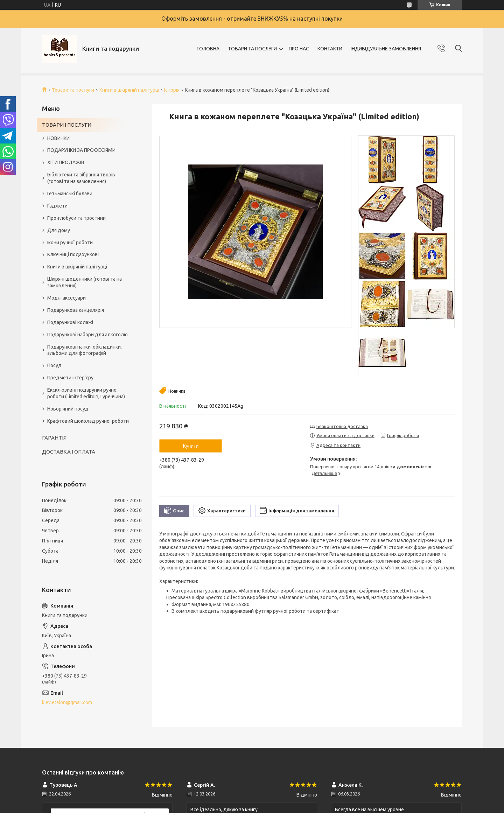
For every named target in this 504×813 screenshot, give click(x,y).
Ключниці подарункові (73, 254)
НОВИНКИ (58, 138)
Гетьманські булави (70, 194)
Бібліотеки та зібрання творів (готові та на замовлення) (81, 178)
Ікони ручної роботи (70, 243)
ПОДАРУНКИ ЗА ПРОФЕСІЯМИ (81, 150)
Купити (191, 446)
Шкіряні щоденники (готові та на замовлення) (85, 282)
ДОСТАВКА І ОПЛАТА (69, 452)
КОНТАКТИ (330, 49)
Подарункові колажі (70, 322)
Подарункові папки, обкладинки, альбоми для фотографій (85, 350)
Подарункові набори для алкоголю (87, 335)
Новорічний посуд (68, 409)
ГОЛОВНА (208, 49)
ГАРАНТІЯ (54, 438)
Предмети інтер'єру (70, 378)
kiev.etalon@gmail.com (67, 702)
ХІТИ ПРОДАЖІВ (66, 162)
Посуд (54, 365)
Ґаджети (57, 206)
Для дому (59, 230)
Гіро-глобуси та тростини (76, 218)
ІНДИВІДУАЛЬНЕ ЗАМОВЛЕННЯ (386, 49)
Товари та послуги (73, 90)
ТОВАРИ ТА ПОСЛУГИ (252, 49)
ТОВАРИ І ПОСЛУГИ (67, 125)
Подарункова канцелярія (76, 310)
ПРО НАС (299, 49)
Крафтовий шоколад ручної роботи (88, 421)
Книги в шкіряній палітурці (129, 90)
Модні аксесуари (66, 298)
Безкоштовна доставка (342, 426)
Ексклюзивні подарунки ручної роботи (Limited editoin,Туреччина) (86, 393)
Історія (172, 90)
